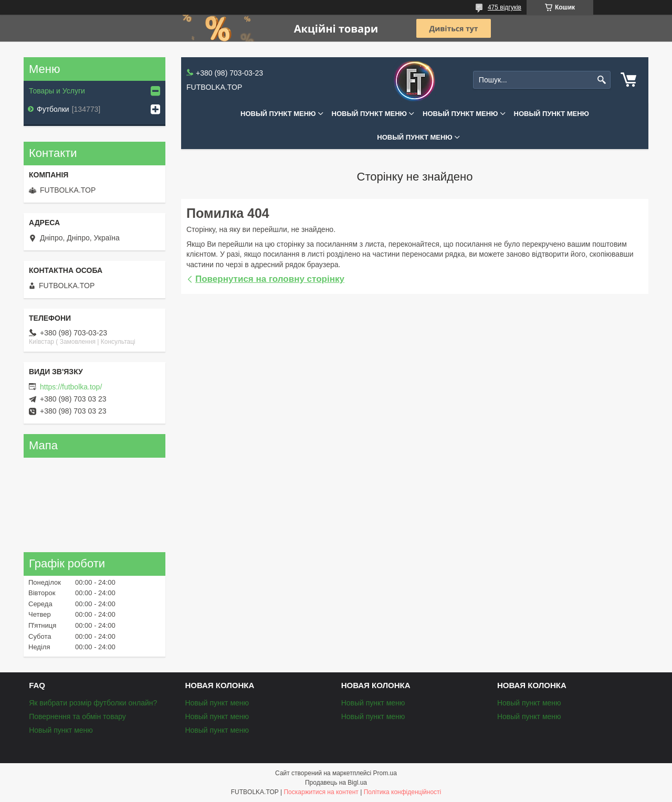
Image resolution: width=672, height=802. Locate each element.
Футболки (53, 109)
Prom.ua (385, 773)
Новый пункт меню (278, 114)
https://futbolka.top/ (71, 387)
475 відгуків (505, 7)
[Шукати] (601, 80)
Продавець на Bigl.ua (336, 783)
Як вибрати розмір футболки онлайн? (93, 703)
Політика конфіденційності (403, 792)
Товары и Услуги (57, 91)
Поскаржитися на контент (321, 792)
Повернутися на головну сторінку (270, 279)
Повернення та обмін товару (77, 716)
